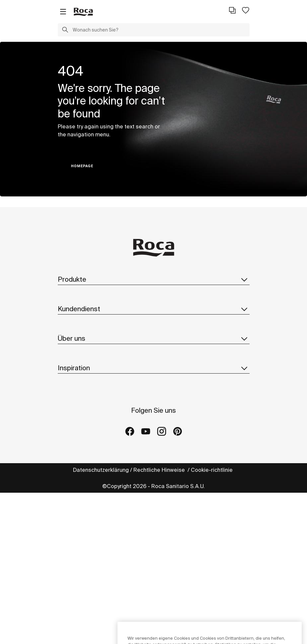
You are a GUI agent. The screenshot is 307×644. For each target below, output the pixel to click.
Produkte (154, 279)
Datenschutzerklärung (101, 470)
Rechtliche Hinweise (160, 470)
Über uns (154, 338)
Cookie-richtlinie (212, 470)
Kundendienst (154, 309)
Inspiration (154, 368)
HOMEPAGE (82, 166)
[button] (65, 31)
